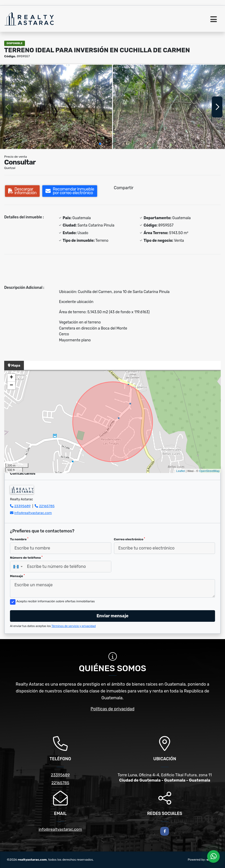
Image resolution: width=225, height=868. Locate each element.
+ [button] (11, 378)
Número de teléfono (26, 558)
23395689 (22, 506)
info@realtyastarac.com (33, 513)
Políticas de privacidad (112, 709)
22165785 (47, 506)
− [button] (11, 386)
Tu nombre (19, 539)
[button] (100, 144)
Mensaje (17, 576)
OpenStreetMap (209, 471)
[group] (56, 107)
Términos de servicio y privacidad (74, 626)
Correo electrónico (130, 539)
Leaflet (180, 471)
